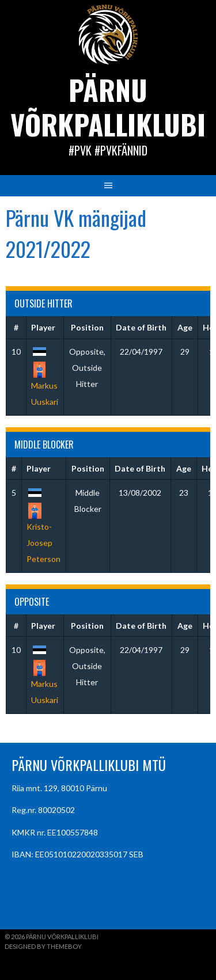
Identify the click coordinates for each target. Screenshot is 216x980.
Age (185, 327)
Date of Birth (141, 327)
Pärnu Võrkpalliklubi (108, 107)
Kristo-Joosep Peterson (43, 526)
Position (87, 327)
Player (43, 327)
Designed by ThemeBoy (43, 946)
